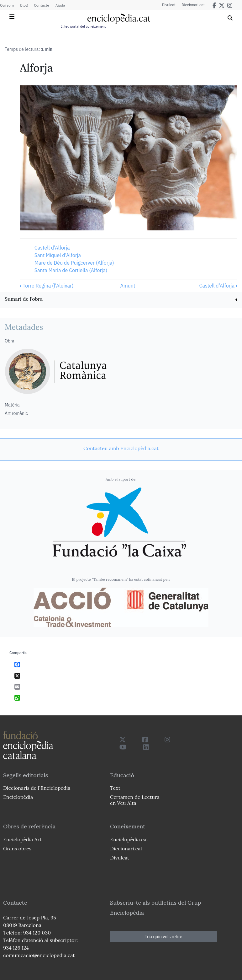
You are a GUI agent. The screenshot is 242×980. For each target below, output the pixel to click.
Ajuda (60, 5)
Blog (24, 5)
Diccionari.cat (193, 5)
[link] (121, 300)
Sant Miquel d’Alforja (58, 255)
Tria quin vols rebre (164, 937)
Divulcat (169, 5)
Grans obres (17, 848)
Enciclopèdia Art (22, 839)
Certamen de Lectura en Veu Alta (135, 800)
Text (115, 788)
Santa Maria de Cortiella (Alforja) (71, 270)
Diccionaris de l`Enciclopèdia (37, 788)
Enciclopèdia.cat (129, 839)
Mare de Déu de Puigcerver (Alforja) (74, 263)
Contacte (41, 5)
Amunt (128, 286)
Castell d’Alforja (52, 248)
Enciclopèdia (18, 797)
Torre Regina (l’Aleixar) (47, 286)
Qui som (7, 5)
